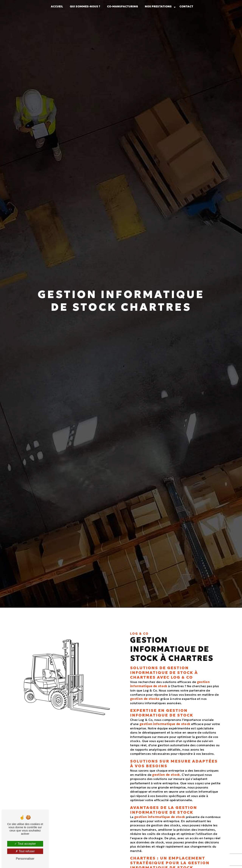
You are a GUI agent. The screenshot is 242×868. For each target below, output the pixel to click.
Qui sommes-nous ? (85, 6)
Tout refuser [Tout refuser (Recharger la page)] (25, 851)
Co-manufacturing (123, 6)
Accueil (57, 6)
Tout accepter (25, 844)
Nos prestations (158, 6)
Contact (186, 6)
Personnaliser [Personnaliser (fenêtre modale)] (25, 859)
